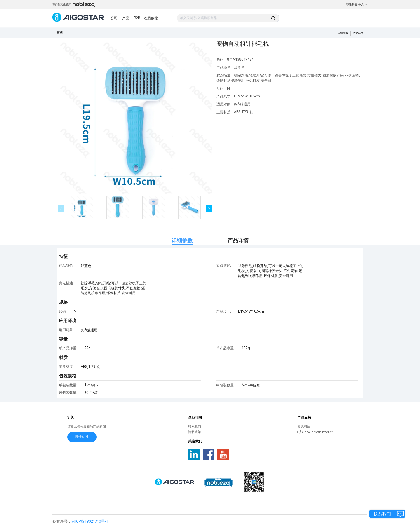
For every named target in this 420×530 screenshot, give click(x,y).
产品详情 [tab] (238, 240)
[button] (209, 209)
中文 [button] (363, 4)
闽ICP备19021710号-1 (90, 521)
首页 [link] (60, 33)
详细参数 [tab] (182, 240)
